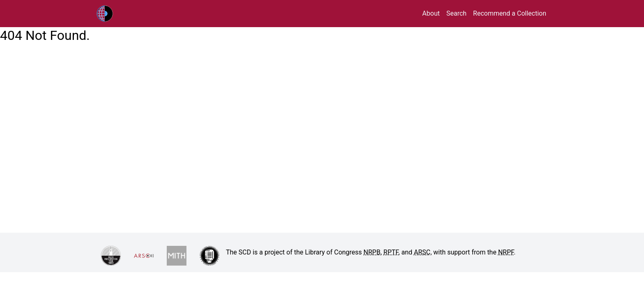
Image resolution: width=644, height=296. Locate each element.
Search (457, 13)
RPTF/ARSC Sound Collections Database (122, 14)
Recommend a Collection (510, 13)
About (431, 13)
